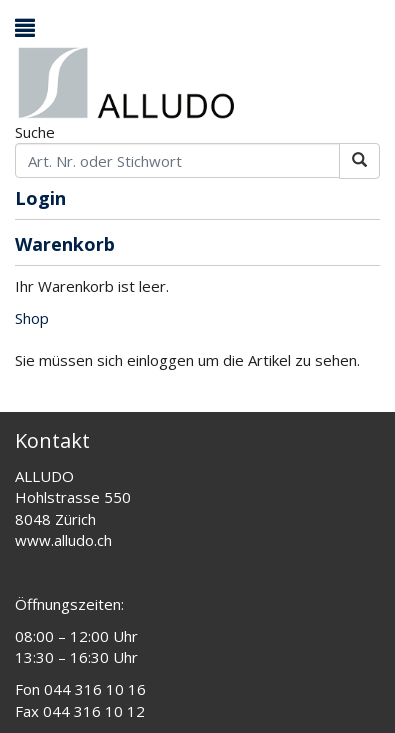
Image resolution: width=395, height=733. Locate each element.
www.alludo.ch (63, 540)
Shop (32, 318)
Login (40, 199)
